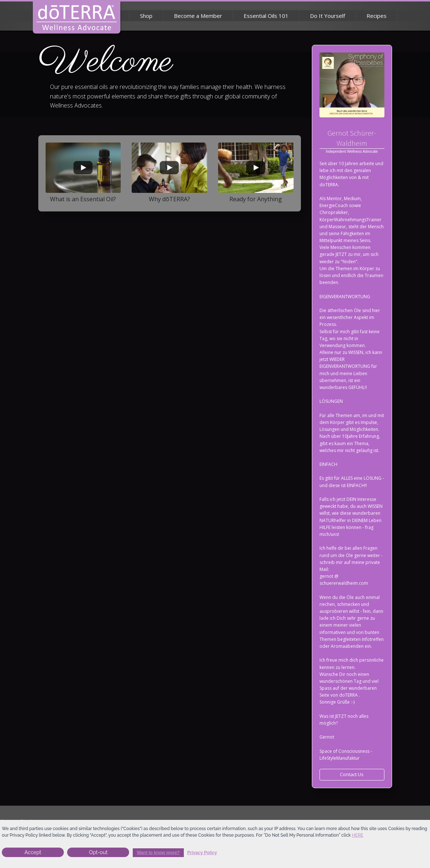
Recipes (377, 16)
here (358, 835)
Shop (146, 16)
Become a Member (198, 16)
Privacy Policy (202, 853)
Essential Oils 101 (266, 16)
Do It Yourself (328, 16)
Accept (33, 852)
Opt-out (98, 852)
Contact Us (352, 774)
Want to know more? (158, 853)
